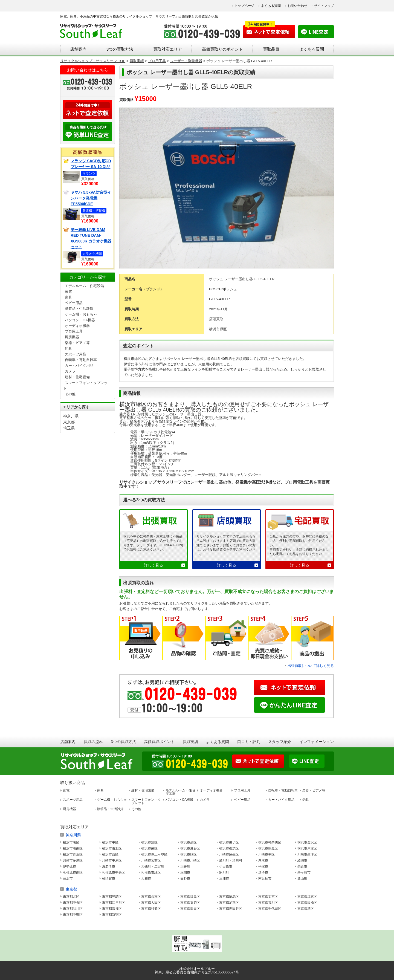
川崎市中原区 (112, 860)
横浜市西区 (110, 854)
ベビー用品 (74, 303)
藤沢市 (68, 878)
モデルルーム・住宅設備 (84, 286)
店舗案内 (78, 49)
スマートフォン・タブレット (146, 801)
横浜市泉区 (189, 842)
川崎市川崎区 (190, 860)
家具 (68, 297)
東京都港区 (306, 909)
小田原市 (226, 866)
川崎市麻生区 (229, 854)
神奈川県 (71, 416)
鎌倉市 (302, 866)
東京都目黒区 (190, 897)
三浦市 (224, 878)
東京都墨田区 (190, 909)
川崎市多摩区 (73, 860)
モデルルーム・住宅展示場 (180, 792)
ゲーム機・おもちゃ (81, 314)
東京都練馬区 (229, 897)
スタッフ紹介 (280, 742)
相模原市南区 (73, 872)
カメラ (70, 371)
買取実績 (190, 742)
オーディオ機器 (77, 326)
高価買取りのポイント (222, 49)
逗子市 (263, 872)
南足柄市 (265, 878)
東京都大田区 (151, 903)
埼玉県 (69, 428)
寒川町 (224, 872)
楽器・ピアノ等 (77, 343)
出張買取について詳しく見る (311, 666)
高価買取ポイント (159, 742)
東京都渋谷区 (112, 909)
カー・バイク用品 (79, 365)
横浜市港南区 (73, 848)
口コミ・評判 (249, 742)
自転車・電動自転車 (81, 360)
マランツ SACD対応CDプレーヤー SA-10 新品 (91, 164)
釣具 (68, 349)
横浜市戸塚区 (307, 848)
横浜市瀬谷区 (190, 848)
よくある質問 (271, 6)
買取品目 (271, 49)
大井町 (185, 866)
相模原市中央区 (114, 872)
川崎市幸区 (266, 854)
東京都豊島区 (112, 897)
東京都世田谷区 (231, 909)
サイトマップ (324, 6)
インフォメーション (317, 742)
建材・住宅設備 (77, 377)
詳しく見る (153, 565)
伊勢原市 (69, 866)
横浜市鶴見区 (268, 848)
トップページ (244, 6)
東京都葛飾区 (190, 903)
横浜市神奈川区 (270, 842)
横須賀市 (109, 878)
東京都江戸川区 (114, 903)
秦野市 (185, 878)
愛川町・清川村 (231, 860)
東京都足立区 (229, 903)
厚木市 (263, 860)
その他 (70, 394)
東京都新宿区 (112, 915)
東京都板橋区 (307, 903)
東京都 (69, 422)
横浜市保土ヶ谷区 (154, 854)
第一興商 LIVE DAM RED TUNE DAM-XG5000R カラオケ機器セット (91, 238)
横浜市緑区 (189, 854)
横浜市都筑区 (229, 848)
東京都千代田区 (270, 909)
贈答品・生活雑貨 (79, 309)
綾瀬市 (302, 860)
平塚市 (263, 866)
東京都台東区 (151, 897)
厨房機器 (72, 337)
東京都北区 (71, 897)
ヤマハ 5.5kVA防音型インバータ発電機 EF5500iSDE (91, 198)
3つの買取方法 (120, 49)
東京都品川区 (73, 909)
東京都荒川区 (268, 903)
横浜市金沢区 (307, 842)
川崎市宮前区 (151, 860)
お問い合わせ (297, 6)
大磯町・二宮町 (153, 866)
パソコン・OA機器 (80, 320)
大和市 (146, 878)
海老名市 (109, 866)
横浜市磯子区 (229, 842)
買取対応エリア (168, 49)
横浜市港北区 (112, 848)
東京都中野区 (73, 915)
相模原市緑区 (151, 872)
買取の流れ (93, 742)
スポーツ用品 (76, 354)
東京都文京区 (268, 897)
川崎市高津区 (307, 854)
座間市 (185, 872)
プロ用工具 (74, 331)
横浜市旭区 (149, 842)
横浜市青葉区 (73, 854)
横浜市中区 (110, 842)
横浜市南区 (71, 842)
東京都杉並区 (151, 909)
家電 (68, 292)
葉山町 (302, 878)
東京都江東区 (307, 897)
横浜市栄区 (149, 848)
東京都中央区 (73, 903)
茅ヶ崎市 (304, 872)
